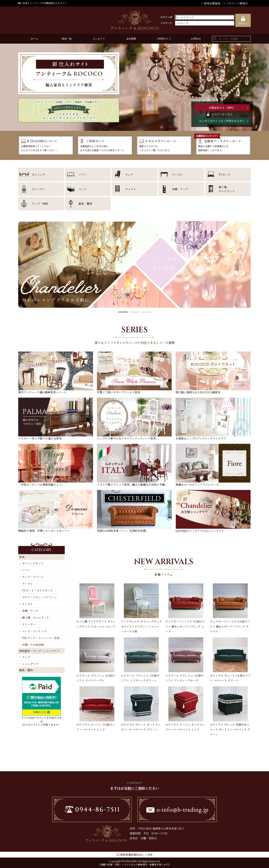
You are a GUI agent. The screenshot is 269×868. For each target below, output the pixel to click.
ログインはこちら (222, 114)
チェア (129, 174)
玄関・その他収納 (33, 645)
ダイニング (38, 174)
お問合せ (196, 39)
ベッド (83, 189)
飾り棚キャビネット (227, 189)
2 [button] (134, 312)
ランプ (26, 657)
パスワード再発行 (237, 3)
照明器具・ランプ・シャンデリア (40, 651)
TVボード (225, 174)
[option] (134, 265)
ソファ (83, 174)
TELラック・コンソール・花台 (41, 638)
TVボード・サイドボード (37, 590)
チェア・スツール (33, 577)
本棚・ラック (180, 189)
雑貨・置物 (85, 204)
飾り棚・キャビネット (36, 618)
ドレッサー (39, 189)
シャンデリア (30, 664)
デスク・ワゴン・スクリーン (40, 597)
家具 (22, 557)
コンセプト (99, 39)
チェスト (131, 189)
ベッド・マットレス (34, 631)
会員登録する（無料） (222, 108)
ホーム (34, 39)
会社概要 (131, 39)
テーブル (177, 174)
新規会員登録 (212, 3)
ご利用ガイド (164, 39)
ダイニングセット (33, 563)
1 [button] (123, 312)
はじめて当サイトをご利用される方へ (222, 121)
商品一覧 (67, 39)
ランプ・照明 (40, 204)
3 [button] (146, 312)
